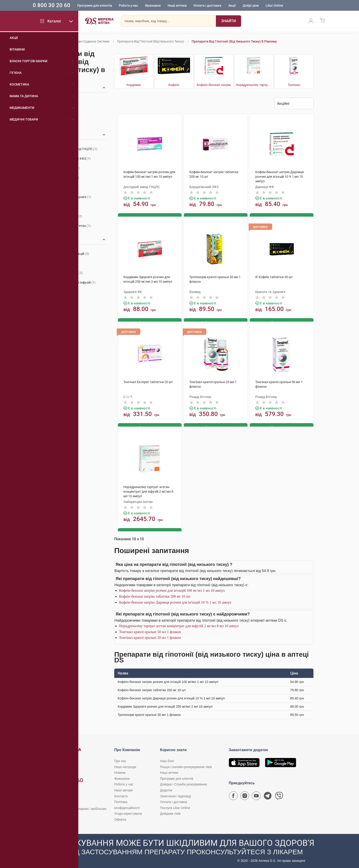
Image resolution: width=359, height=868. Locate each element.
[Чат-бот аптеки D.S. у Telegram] (268, 795)
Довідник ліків (170, 812)
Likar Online (284, 6)
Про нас (120, 760)
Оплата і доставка (218, 6)
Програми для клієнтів (105, 6)
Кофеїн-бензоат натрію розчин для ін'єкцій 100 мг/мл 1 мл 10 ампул (172, 589)
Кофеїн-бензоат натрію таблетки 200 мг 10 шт (155, 595)
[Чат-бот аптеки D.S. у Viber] (279, 795)
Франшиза (163, 6)
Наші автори (124, 789)
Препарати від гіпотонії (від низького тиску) (151, 41)
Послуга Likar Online (175, 806)
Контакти (121, 795)
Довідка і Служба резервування (184, 783)
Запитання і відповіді (176, 795)
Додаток (166, 789)
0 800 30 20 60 (62, 5)
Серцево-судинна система (90, 41)
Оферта (120, 818)
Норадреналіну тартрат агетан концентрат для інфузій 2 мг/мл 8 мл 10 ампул (179, 625)
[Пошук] (228, 22)
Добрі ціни (261, 6)
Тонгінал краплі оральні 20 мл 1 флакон (150, 636)
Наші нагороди (125, 766)
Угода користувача (128, 812)
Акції (242, 6)
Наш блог (167, 760)
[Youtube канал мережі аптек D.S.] (256, 795)
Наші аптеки (187, 6)
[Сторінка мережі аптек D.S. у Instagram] (245, 795)
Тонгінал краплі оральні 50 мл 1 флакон (150, 630)
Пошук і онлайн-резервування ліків (186, 766)
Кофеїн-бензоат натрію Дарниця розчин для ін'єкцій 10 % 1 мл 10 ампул (175, 601)
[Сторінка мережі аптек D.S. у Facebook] (233, 795)
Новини (120, 771)
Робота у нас (139, 6)
